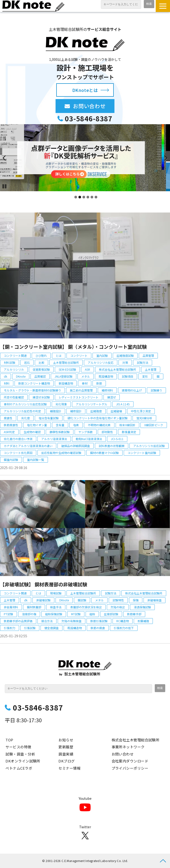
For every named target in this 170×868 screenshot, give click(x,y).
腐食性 (8, 418)
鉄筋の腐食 (98, 628)
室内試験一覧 (36, 460)
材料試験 (10, 362)
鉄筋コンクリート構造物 (34, 383)
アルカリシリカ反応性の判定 (22, 411)
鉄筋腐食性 (11, 425)
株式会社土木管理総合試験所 (118, 369)
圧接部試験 (111, 614)
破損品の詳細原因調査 (76, 446)
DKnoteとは (85, 90)
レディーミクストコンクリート (79, 397)
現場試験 (56, 593)
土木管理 (151, 369)
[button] (163, 6)
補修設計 (76, 411)
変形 (145, 376)
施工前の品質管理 (81, 390)
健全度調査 (52, 628)
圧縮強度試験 (125, 356)
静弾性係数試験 (60, 432)
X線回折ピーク (154, 425)
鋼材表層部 (34, 607)
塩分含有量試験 (49, 418)
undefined (7, 158)
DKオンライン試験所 (23, 761)
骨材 (85, 383)
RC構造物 (123, 621)
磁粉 (92, 614)
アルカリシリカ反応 (101, 362)
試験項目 (128, 376)
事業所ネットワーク (128, 747)
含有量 (60, 425)
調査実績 (66, 754)
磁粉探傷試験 (54, 614)
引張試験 (30, 628)
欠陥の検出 (118, 607)
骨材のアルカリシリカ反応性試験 (25, 404)
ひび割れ (41, 356)
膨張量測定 (129, 432)
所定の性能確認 (14, 397)
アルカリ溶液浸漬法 (54, 439)
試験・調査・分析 (20, 754)
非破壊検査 (155, 600)
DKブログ (67, 761)
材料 (7, 383)
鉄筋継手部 (134, 614)
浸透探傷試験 (142, 607)
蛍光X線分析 (144, 418)
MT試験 (76, 614)
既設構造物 (106, 376)
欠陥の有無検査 (72, 621)
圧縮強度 (96, 411)
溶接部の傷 (29, 614)
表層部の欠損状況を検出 (86, 607)
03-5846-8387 (89, 119)
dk (5, 376)
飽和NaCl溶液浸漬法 (89, 439)
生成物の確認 (32, 432)
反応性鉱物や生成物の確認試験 (61, 453)
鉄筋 (99, 383)
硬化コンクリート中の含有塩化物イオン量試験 (98, 418)
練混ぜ (112, 397)
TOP (9, 740)
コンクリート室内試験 (142, 453)
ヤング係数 (86, 432)
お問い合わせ (94, 106)
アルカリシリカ (14, 369)
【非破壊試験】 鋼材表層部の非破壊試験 (44, 584)
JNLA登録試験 (64, 376)
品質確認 (40, 376)
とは (59, 356)
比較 (41, 362)
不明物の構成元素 (99, 425)
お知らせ (66, 740)
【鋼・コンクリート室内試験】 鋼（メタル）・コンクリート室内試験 (73, 347)
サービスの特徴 (18, 747)
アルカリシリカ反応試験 (149, 446)
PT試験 (8, 614)
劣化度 (26, 418)
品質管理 (148, 356)
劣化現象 (61, 404)
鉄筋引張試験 (99, 621)
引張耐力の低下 (124, 628)
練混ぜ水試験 (41, 397)
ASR (88, 369)
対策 (125, 362)
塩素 (76, 425)
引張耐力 (10, 628)
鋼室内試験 (11, 460)
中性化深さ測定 (141, 411)
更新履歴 (66, 747)
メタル (86, 376)
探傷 (136, 600)
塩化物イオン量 (37, 425)
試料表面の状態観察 (112, 446)
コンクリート (79, 356)
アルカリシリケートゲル (92, 404)
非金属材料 (11, 607)
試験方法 (143, 362)
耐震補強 (143, 621)
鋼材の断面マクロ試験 (104, 453)
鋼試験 (82, 600)
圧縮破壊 (116, 411)
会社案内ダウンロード (130, 761)
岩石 (27, 362)
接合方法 (47, 621)
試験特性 (118, 600)
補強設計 (56, 411)
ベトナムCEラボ (19, 768)
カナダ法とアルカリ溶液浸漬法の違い (28, 446)
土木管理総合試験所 (66, 362)
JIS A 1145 (123, 404)
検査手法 (56, 607)
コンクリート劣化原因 (18, 453)
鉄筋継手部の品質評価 (18, 621)
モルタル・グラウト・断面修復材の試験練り (32, 390)
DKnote (21, 376)
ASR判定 (9, 432)
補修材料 (107, 390)
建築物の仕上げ (132, 390)
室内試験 (102, 356)
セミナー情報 (70, 768)
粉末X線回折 (127, 425)
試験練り (156, 390)
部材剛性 (107, 432)
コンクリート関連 (15, 356)
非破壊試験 (43, 600)
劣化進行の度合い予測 (18, 439)
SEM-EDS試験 (67, 369)
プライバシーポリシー (130, 768)
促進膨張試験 (41, 369)
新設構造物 (66, 383)
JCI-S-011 (117, 439)
